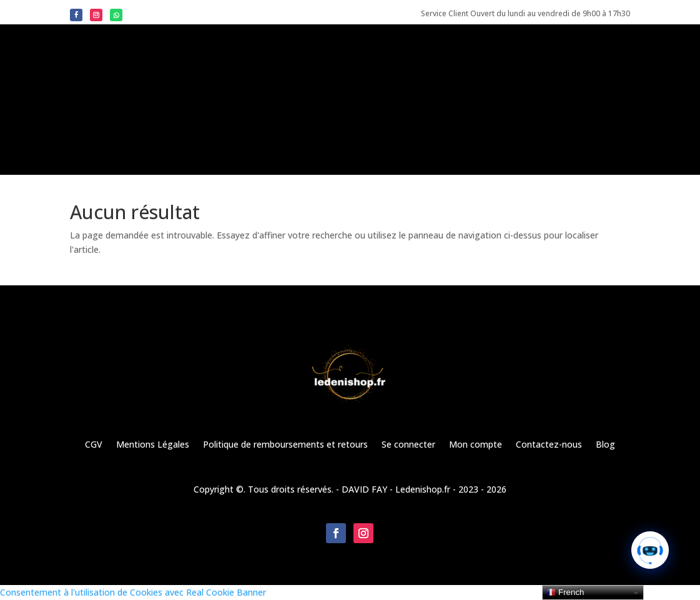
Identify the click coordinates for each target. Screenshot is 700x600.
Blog (605, 444)
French (565, 593)
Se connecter (408, 444)
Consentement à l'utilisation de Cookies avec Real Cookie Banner (133, 592)
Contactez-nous (549, 444)
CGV (94, 444)
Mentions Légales (153, 444)
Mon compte (476, 444)
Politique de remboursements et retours (285, 444)
